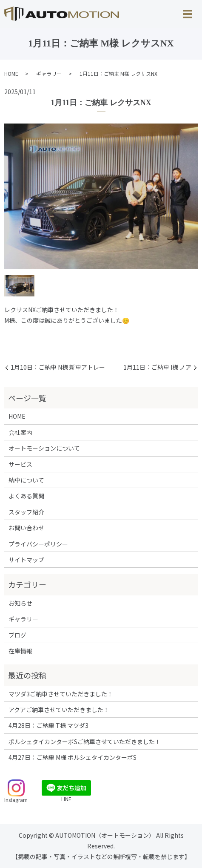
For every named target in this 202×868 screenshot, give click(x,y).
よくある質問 (26, 496)
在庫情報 (20, 651)
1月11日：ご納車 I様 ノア (157, 367)
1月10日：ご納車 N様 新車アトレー (58, 367)
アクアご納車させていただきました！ (59, 710)
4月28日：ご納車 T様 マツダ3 (48, 725)
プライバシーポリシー (38, 544)
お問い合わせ (26, 528)
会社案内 (20, 432)
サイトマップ (26, 560)
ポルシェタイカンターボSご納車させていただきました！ (85, 742)
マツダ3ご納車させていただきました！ (61, 694)
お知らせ (20, 603)
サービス (20, 464)
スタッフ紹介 (26, 512)
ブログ (17, 635)
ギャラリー (49, 73)
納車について (26, 480)
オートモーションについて (44, 448)
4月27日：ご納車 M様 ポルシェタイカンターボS (73, 757)
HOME (11, 73)
